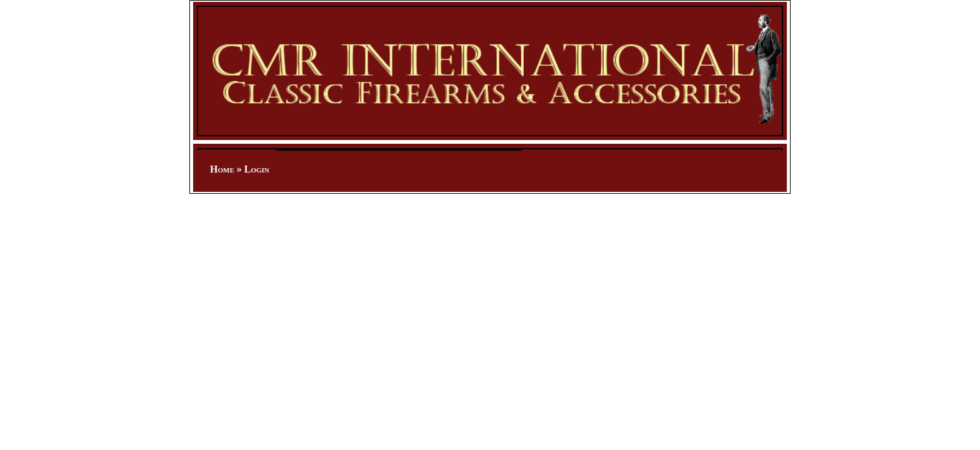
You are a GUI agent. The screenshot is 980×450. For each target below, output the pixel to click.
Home (222, 169)
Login (257, 169)
